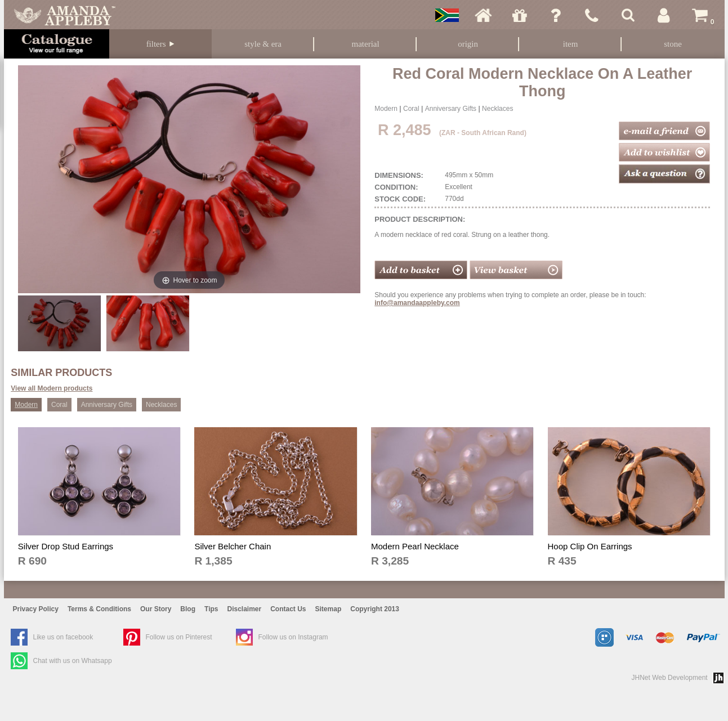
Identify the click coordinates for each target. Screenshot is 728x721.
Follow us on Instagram (293, 637)
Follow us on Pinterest (179, 637)
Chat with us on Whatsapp (73, 661)
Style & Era (263, 44)
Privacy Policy (36, 609)
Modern (386, 109)
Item (571, 44)
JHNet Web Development (670, 678)
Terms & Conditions (99, 609)
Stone (673, 44)
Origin (468, 44)
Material (366, 44)
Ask (556, 15)
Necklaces (497, 109)
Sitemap (329, 609)
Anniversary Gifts (451, 109)
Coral (411, 109)
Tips (211, 609)
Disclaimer (244, 609)
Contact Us (288, 609)
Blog (188, 609)
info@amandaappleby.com (417, 303)
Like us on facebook (63, 637)
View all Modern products (52, 388)
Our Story (156, 609)
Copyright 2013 (375, 609)
